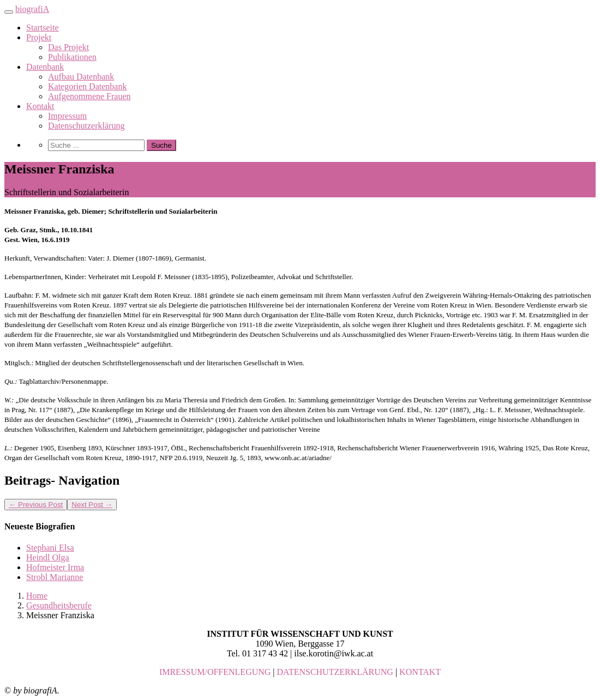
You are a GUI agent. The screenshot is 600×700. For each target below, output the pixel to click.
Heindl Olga (48, 557)
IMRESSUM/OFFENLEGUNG (215, 672)
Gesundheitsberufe (59, 605)
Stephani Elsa (50, 548)
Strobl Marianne (55, 577)
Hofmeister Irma (55, 567)
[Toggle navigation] (9, 12)
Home (37, 596)
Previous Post (36, 505)
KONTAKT (420, 672)
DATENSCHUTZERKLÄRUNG (335, 672)
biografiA (32, 9)
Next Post (92, 505)
